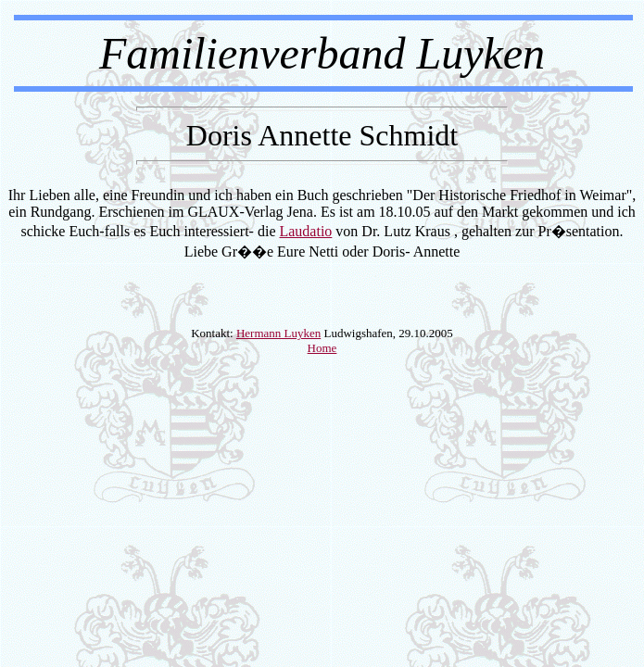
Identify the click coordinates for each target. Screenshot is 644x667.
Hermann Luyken (278, 333)
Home (322, 348)
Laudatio (305, 231)
